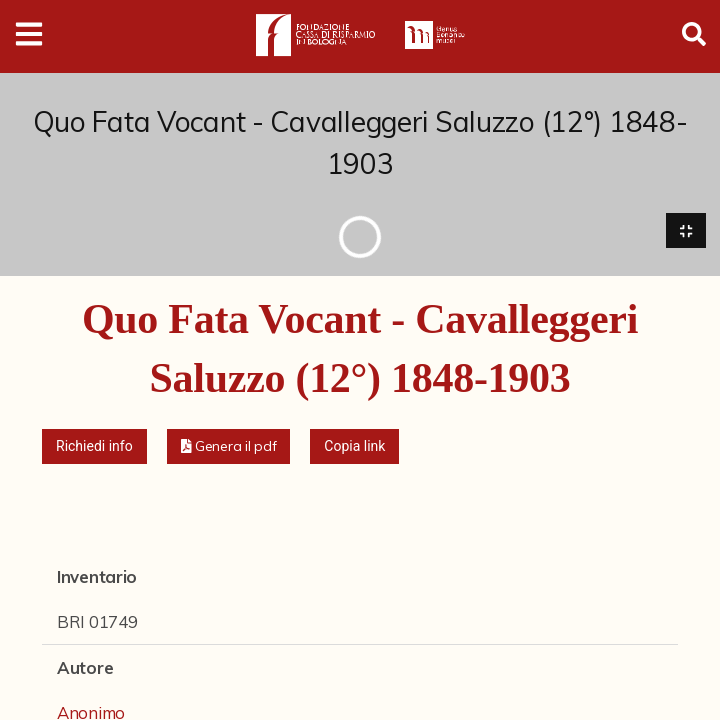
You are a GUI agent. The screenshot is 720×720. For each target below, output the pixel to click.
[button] (229, 446)
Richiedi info (94, 446)
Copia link (354, 446)
